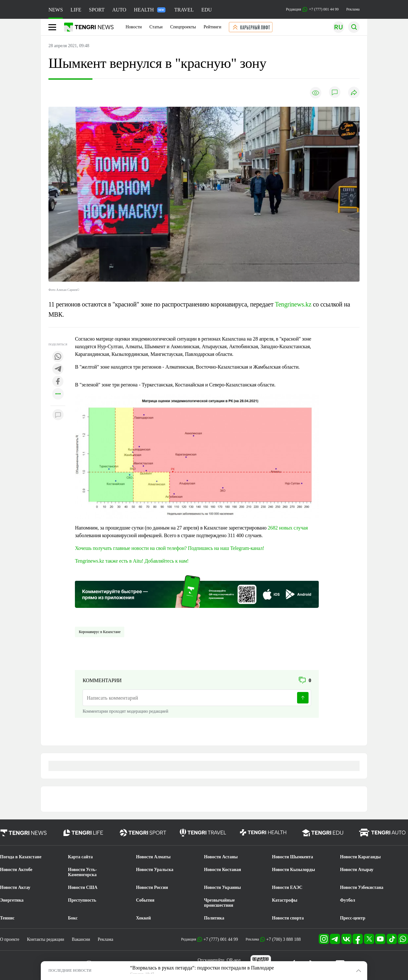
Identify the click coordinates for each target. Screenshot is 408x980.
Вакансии (81, 939)
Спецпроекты (183, 27)
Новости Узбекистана (362, 887)
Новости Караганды (361, 857)
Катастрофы (284, 900)
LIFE (76, 10)
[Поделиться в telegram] (58, 369)
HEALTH (150, 10)
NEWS (56, 10)
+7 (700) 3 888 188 (283, 939)
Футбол (348, 900)
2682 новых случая (288, 528)
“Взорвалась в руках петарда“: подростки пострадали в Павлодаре (202, 968)
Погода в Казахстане (21, 857)
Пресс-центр (353, 918)
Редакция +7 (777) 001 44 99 (312, 9)
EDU (207, 10)
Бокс (73, 918)
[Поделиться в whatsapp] (58, 357)
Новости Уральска (155, 870)
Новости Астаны (221, 857)
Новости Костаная (222, 870)
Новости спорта (288, 918)
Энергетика (12, 900)
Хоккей (144, 918)
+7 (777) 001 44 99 (221, 939)
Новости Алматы (153, 857)
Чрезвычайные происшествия (219, 903)
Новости (134, 27)
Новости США (83, 887)
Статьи (156, 27)
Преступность (82, 900)
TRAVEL (184, 10)
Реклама (353, 9)
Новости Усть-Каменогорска (82, 872)
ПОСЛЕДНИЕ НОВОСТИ (70, 970)
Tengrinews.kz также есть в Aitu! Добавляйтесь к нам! (132, 561)
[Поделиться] (354, 93)
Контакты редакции (45, 939)
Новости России (152, 887)
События (145, 900)
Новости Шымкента (292, 857)
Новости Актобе (16, 870)
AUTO (119, 10)
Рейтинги (213, 27)
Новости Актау (15, 887)
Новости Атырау (357, 870)
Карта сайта (80, 857)
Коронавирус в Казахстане (100, 632)
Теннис (7, 918)
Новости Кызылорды (293, 870)
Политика (214, 918)
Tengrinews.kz (293, 304)
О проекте (10, 939)
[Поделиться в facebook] (58, 382)
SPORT (97, 10)
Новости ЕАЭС (287, 887)
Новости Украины (222, 887)
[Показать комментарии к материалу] (58, 415)
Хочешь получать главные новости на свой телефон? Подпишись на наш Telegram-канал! (170, 548)
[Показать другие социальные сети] (58, 394)
